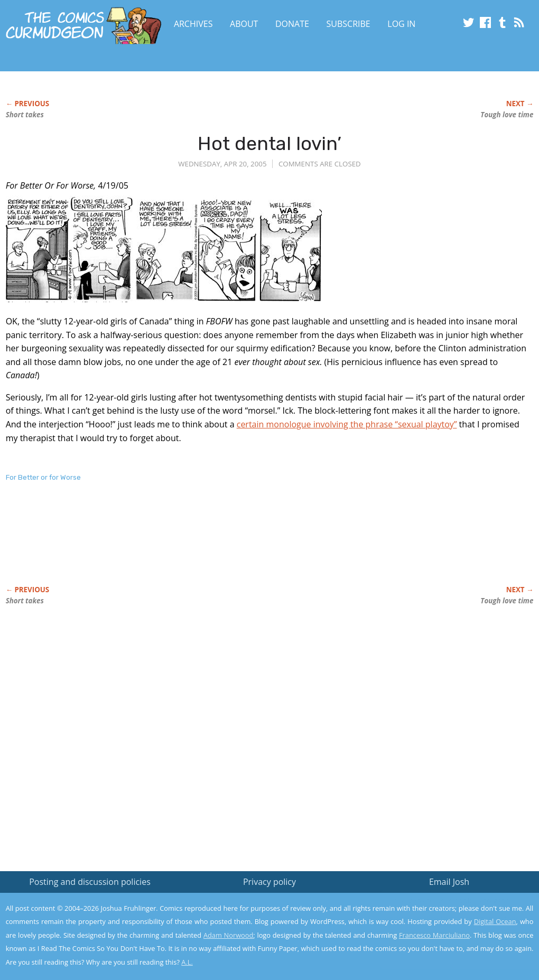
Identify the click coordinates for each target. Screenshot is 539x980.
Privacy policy (269, 882)
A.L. (187, 962)
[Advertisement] (198, 545)
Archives (193, 24)
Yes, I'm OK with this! (449, 941)
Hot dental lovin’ (269, 143)
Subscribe (349, 24)
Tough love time (507, 115)
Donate (292, 24)
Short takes (25, 115)
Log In (401, 24)
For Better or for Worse (43, 477)
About (244, 24)
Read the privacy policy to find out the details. (445, 914)
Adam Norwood (228, 935)
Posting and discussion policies (90, 882)
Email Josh (449, 882)
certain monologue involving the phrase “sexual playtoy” (347, 424)
